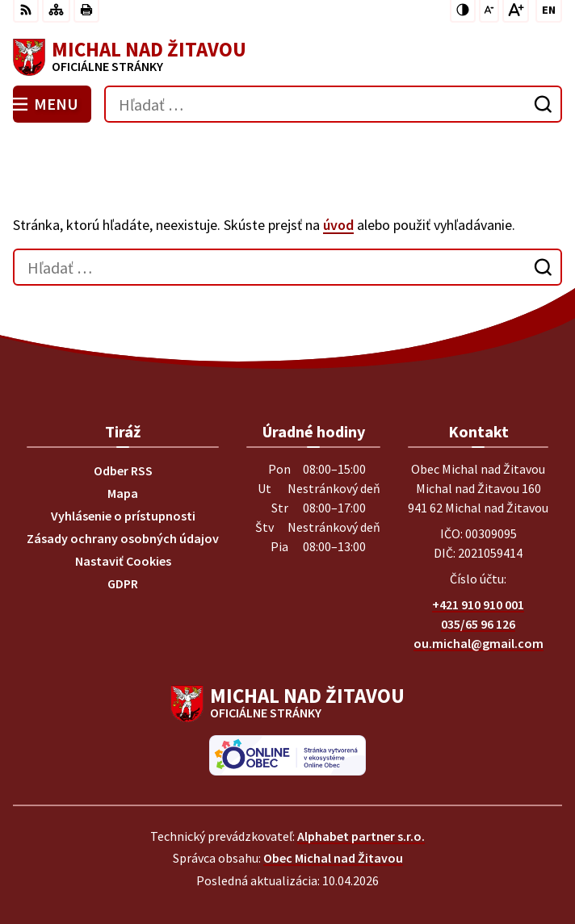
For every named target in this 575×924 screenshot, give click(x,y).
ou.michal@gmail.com (478, 643)
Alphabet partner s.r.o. (361, 836)
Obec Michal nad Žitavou (333, 858)
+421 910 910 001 (478, 604)
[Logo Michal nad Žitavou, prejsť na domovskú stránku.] (287, 57)
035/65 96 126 (478, 624)
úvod (338, 225)
